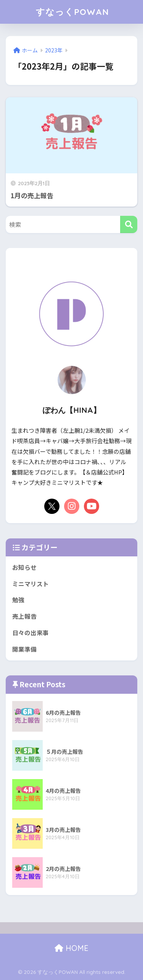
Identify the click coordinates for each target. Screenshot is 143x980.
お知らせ (24, 567)
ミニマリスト (31, 584)
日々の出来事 (31, 633)
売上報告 (24, 616)
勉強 (18, 600)
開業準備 (24, 649)
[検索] (129, 224)
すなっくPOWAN (72, 12)
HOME (71, 948)
